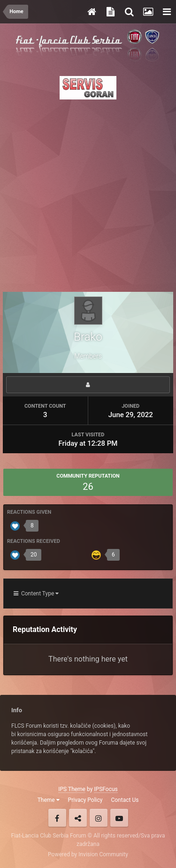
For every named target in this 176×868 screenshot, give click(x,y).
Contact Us (125, 800)
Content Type (36, 594)
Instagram (99, 818)
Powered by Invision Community (88, 854)
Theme (49, 800)
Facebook (57, 818)
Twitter (78, 818)
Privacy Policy (85, 800)
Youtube (119, 818)
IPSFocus (106, 789)
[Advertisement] (88, 193)
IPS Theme (72, 789)
